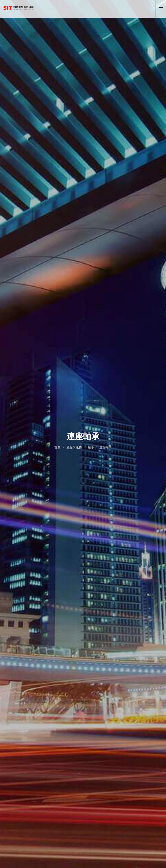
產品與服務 (74, 447)
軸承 (91, 447)
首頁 (57, 447)
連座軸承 (106, 447)
